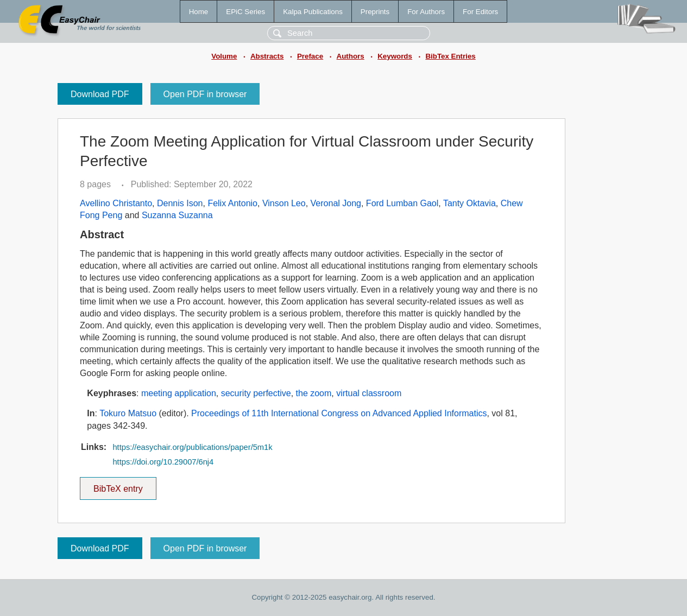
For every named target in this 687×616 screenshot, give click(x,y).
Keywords (395, 56)
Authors (351, 56)
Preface (310, 56)
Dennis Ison (180, 203)
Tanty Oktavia (469, 203)
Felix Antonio (232, 203)
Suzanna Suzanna (177, 215)
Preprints (375, 12)
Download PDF (100, 94)
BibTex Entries (450, 56)
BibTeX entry (118, 485)
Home (199, 12)
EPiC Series (245, 12)
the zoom (314, 393)
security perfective (256, 393)
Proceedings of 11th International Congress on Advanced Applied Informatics (339, 413)
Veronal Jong (336, 203)
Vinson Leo (284, 203)
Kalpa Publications (313, 12)
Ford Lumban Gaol (402, 203)
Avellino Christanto (116, 203)
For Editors (480, 12)
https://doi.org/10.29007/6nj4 (163, 462)
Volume (224, 56)
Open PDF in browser (205, 94)
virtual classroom (369, 393)
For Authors (426, 12)
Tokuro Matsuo (128, 413)
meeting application (179, 393)
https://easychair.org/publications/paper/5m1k (192, 447)
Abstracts (267, 56)
